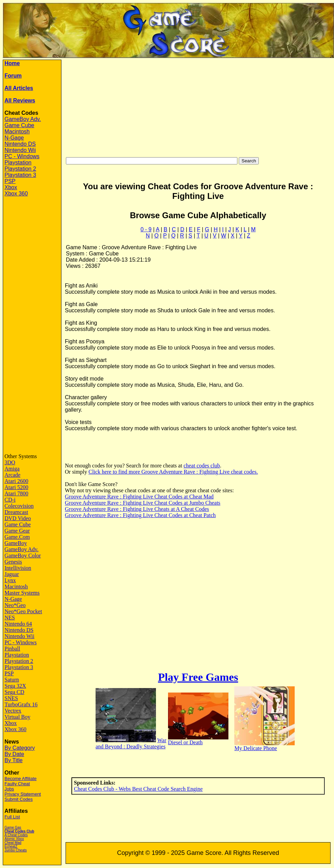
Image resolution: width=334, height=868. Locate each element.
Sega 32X (15, 686)
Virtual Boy (17, 717)
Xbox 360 (16, 194)
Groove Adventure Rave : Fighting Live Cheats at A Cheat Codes (137, 509)
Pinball (12, 649)
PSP (10, 181)
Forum (13, 76)
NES (10, 618)
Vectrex (13, 711)
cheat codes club (202, 466)
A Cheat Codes (16, 835)
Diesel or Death (185, 742)
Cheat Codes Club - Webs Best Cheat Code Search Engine (138, 789)
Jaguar (12, 574)
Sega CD (14, 692)
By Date (14, 754)
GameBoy (16, 543)
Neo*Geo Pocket (23, 611)
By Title (13, 760)
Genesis (13, 562)
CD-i (10, 500)
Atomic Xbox (14, 839)
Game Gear (17, 531)
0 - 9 (146, 229)
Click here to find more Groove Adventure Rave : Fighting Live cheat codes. (173, 472)
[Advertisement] (32, 306)
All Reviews (20, 100)
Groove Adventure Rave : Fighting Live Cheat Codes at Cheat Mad (139, 497)
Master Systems (22, 593)
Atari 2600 (16, 481)
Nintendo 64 (18, 624)
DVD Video (18, 518)
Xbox (11, 187)
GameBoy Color (23, 556)
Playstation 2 (20, 169)
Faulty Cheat (17, 784)
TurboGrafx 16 (21, 704)
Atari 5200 (16, 487)
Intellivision (18, 568)
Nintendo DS (20, 144)
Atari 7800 (16, 493)
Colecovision (19, 506)
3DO (10, 462)
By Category (20, 748)
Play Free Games (198, 677)
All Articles (19, 88)
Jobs (9, 789)
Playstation (18, 163)
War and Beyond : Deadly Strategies (131, 743)
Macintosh (17, 132)
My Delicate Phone (256, 748)
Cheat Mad (13, 843)
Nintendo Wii (20, 150)
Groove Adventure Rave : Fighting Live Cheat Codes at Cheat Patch (140, 515)
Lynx (10, 580)
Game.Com (17, 537)
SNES (11, 698)
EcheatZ (11, 846)
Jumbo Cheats (16, 850)
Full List (12, 817)
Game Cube (19, 125)
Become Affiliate (21, 779)
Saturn (12, 680)
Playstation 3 (20, 175)
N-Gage (14, 138)
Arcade (12, 475)
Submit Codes (19, 799)
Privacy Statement (23, 794)
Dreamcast (16, 512)
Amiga (12, 469)
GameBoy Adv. (23, 119)
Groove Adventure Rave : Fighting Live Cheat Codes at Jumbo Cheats (143, 503)
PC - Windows (22, 156)
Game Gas (13, 827)
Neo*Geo (15, 605)
